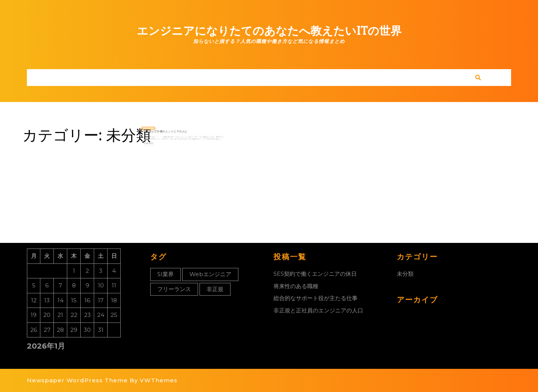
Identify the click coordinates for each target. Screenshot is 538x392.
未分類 (405, 274)
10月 (156, 129)
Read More (159, 141)
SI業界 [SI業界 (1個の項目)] (166, 274)
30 (158, 129)
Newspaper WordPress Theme (77, 380)
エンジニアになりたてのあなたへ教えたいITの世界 (269, 31)
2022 (161, 129)
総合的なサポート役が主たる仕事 (316, 298)
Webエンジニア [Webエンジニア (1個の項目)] (210, 274)
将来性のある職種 (296, 286)
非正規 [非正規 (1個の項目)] (215, 289)
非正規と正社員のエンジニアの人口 (171, 132)
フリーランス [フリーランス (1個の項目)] (174, 289)
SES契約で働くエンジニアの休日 (315, 274)
